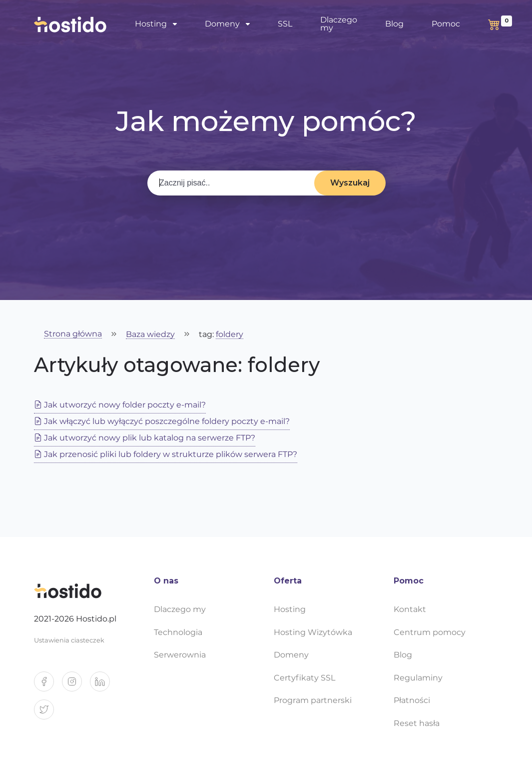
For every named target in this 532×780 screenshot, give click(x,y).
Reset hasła (417, 723)
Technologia (178, 632)
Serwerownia (180, 655)
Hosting (151, 24)
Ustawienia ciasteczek (69, 640)
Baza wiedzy (150, 335)
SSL (285, 24)
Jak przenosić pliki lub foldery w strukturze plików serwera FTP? (166, 454)
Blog (394, 24)
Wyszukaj (350, 183)
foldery (230, 335)
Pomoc (446, 24)
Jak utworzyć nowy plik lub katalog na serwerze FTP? (145, 438)
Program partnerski (313, 700)
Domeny (222, 24)
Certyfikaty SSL (304, 678)
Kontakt (410, 609)
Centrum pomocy (430, 632)
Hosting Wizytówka (313, 632)
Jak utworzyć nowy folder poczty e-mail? (120, 405)
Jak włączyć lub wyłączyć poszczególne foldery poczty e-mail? (162, 421)
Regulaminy (418, 678)
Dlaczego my (339, 24)
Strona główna (73, 334)
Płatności (412, 700)
